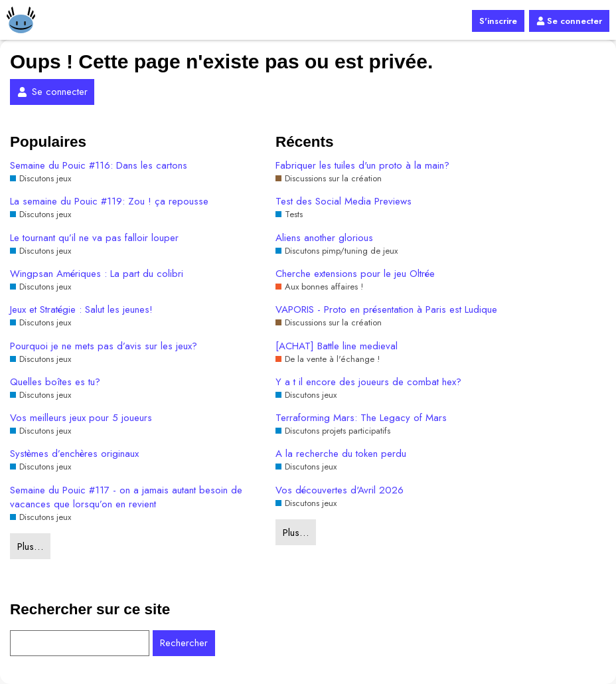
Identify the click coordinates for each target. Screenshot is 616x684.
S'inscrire (498, 21)
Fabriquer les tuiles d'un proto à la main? (362, 166)
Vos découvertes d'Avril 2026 (340, 490)
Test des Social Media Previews (344, 202)
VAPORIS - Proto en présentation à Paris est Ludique (386, 310)
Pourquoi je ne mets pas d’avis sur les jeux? (104, 346)
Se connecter (569, 21)
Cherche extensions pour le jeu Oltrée (355, 274)
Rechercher (184, 643)
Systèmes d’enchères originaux (74, 454)
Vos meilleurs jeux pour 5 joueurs (81, 418)
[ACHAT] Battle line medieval (337, 346)
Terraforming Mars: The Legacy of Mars (361, 418)
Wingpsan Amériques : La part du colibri (97, 274)
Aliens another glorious (324, 238)
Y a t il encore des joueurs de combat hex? (368, 382)
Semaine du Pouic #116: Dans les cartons (99, 166)
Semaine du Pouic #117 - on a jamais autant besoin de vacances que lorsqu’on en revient (126, 497)
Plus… (30, 547)
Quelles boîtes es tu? (55, 382)
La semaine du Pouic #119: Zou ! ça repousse (109, 202)
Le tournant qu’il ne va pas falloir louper (94, 238)
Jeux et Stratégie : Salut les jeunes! (81, 310)
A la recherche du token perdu (341, 454)
